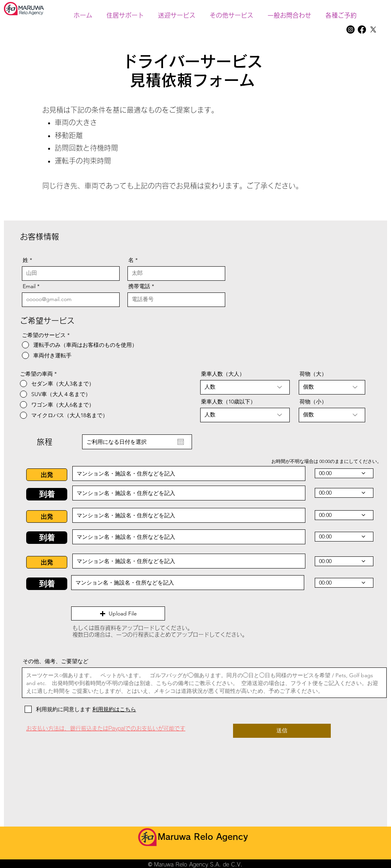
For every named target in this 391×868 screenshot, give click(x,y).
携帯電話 (140, 286)
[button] (231, 12)
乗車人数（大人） (223, 374)
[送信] (282, 731)
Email (29, 286)
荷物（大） (313, 374)
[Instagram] (351, 30)
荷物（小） (313, 402)
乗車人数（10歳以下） (228, 402)
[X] (373, 30)
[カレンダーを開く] (181, 442)
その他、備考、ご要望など (56, 661)
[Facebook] (362, 30)
